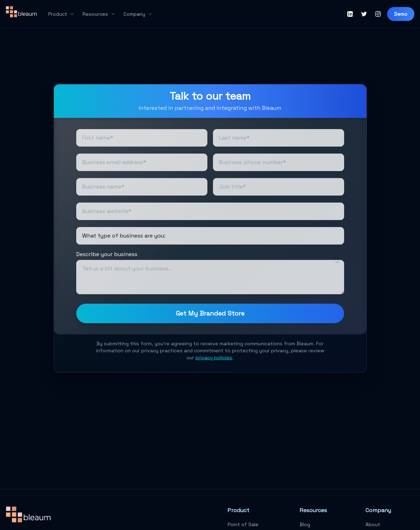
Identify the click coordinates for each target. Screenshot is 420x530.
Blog (305, 524)
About (373, 524)
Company (138, 14)
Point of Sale (243, 524)
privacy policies (214, 358)
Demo (401, 14)
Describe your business (107, 254)
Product (61, 14)
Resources (99, 14)
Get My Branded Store (210, 313)
